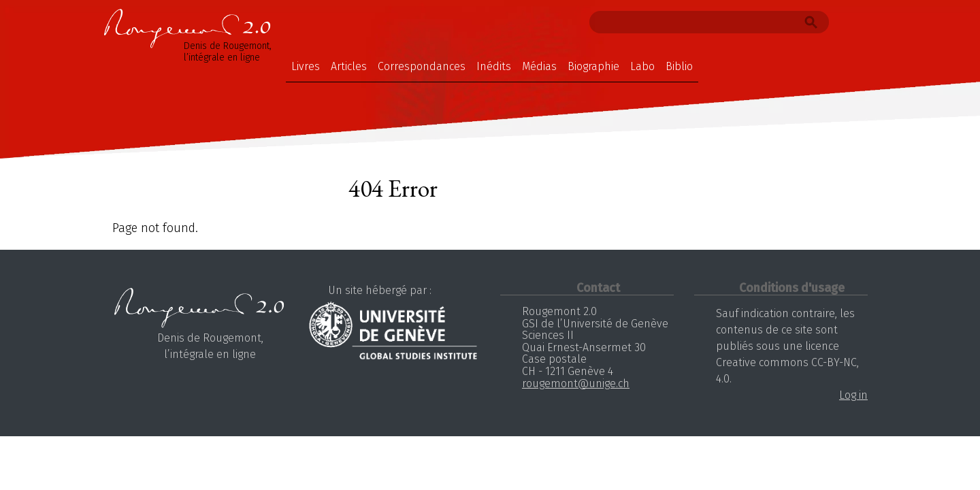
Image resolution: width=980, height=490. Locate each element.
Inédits (494, 66)
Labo (642, 66)
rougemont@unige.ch (576, 383)
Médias (539, 66)
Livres (306, 66)
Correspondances (422, 66)
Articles (349, 66)
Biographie (593, 66)
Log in (853, 395)
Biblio (679, 66)
